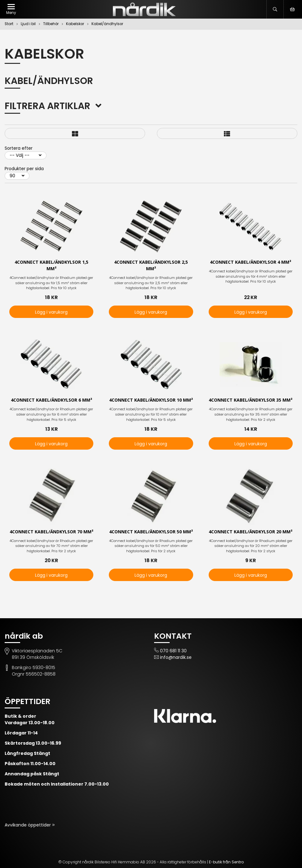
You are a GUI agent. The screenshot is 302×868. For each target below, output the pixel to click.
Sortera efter (19, 148)
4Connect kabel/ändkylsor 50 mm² (151, 532)
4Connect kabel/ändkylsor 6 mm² (51, 400)
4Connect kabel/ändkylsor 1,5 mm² (51, 266)
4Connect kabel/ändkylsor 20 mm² (251, 532)
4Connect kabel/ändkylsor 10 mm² (151, 400)
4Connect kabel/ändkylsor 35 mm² (251, 400)
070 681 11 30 (173, 651)
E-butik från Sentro (226, 862)
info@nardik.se (176, 657)
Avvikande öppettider (28, 825)
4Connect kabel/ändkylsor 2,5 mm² (151, 266)
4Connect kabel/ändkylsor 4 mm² (251, 262)
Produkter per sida (24, 169)
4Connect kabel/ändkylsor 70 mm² (51, 532)
